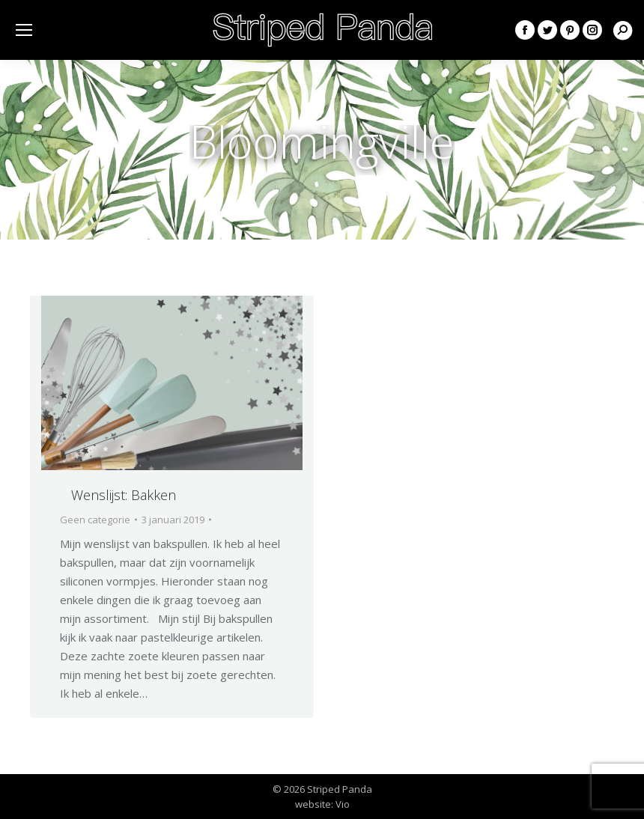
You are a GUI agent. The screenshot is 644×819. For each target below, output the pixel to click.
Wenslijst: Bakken (124, 495)
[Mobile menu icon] (24, 30)
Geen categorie (95, 520)
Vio (343, 804)
